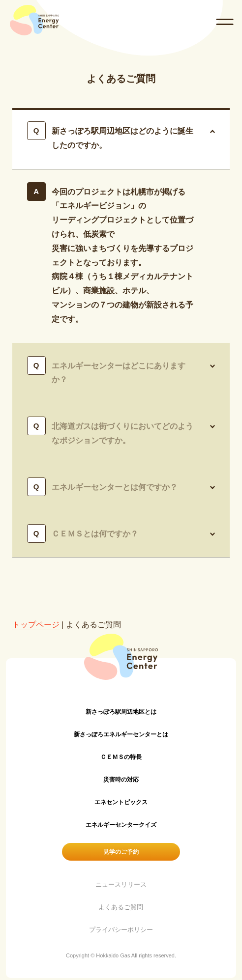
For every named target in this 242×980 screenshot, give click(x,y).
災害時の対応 (121, 780)
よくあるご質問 (121, 907)
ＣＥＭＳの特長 (121, 757)
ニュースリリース (121, 884)
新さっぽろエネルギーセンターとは (121, 734)
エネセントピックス (121, 802)
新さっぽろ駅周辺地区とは (121, 712)
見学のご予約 (121, 852)
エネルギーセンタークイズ (121, 825)
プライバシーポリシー (121, 930)
